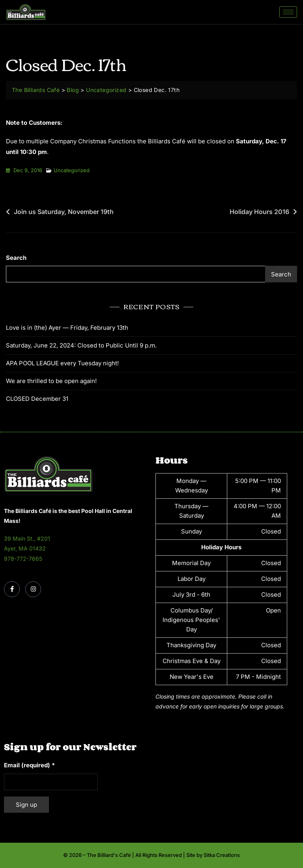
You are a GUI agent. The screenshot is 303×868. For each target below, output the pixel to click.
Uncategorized (72, 170)
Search (16, 258)
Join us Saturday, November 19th (64, 212)
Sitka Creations (222, 855)
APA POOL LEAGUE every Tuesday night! (62, 363)
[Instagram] (33, 589)
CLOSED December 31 (37, 399)
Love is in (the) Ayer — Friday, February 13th (67, 328)
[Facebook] (12, 589)
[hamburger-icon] (288, 12)
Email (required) (29, 765)
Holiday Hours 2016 (259, 212)
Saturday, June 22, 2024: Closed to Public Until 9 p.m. (81, 345)
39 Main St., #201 (27, 538)
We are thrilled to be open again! (51, 381)
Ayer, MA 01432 (25, 548)
